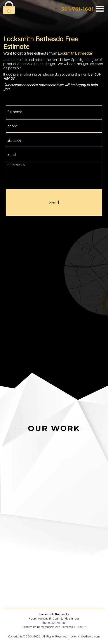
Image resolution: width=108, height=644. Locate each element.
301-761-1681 (78, 9)
